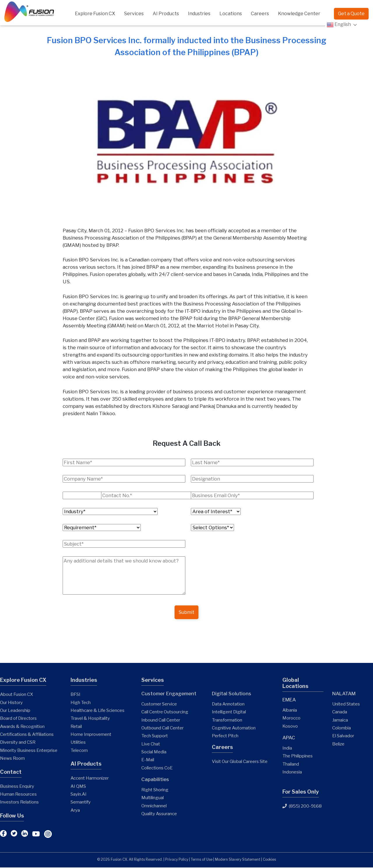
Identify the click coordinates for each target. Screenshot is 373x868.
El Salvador (343, 736)
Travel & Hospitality (90, 719)
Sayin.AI (79, 795)
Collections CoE (157, 768)
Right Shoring (155, 790)
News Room (12, 759)
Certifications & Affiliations (27, 735)
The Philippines (298, 756)
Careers (260, 14)
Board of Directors (18, 719)
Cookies (269, 860)
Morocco (291, 718)
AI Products (166, 14)
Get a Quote (351, 14)
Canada (340, 712)
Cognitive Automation (234, 728)
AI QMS (78, 787)
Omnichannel (154, 806)
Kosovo (290, 727)
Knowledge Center (299, 14)
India (287, 749)
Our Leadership (15, 711)
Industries (199, 14)
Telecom (79, 751)
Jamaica (340, 721)
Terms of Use (202, 860)
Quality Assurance (159, 814)
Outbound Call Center (162, 728)
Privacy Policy (177, 860)
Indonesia (292, 772)
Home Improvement (91, 735)
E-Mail (148, 760)
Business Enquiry (17, 787)
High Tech (81, 703)
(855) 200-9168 (302, 807)
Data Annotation (228, 704)
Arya (75, 811)
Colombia (342, 728)
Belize (338, 744)
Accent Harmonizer (90, 779)
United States (346, 704)
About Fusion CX (16, 695)
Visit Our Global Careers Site (240, 762)
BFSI (75, 695)
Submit (186, 613)
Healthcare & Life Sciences (97, 711)
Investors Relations (19, 802)
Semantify (81, 802)
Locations (231, 14)
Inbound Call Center (161, 721)
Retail (76, 727)
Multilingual (153, 798)
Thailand (291, 765)
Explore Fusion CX (95, 14)
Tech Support (155, 736)
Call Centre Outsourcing (165, 712)
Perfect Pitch (225, 736)
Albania (290, 711)
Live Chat (151, 744)
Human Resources (18, 795)
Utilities (78, 743)
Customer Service (159, 704)
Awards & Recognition (22, 727)
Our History (11, 703)
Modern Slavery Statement (238, 860)
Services (134, 14)
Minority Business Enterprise (29, 751)
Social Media (154, 752)
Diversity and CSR (18, 743)
